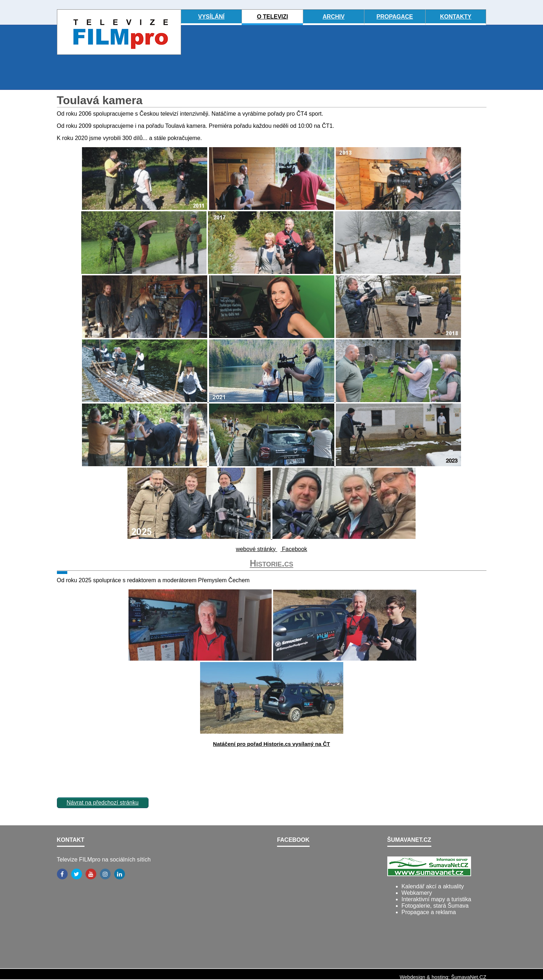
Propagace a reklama (429, 912)
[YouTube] (91, 874)
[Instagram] (105, 874)
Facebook (294, 549)
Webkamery (417, 893)
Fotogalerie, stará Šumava (435, 906)
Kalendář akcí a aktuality (433, 886)
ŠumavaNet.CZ (469, 977)
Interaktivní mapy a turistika (437, 899)
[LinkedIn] (120, 874)
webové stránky (257, 549)
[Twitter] (77, 874)
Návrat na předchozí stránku (103, 803)
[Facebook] (62, 874)
